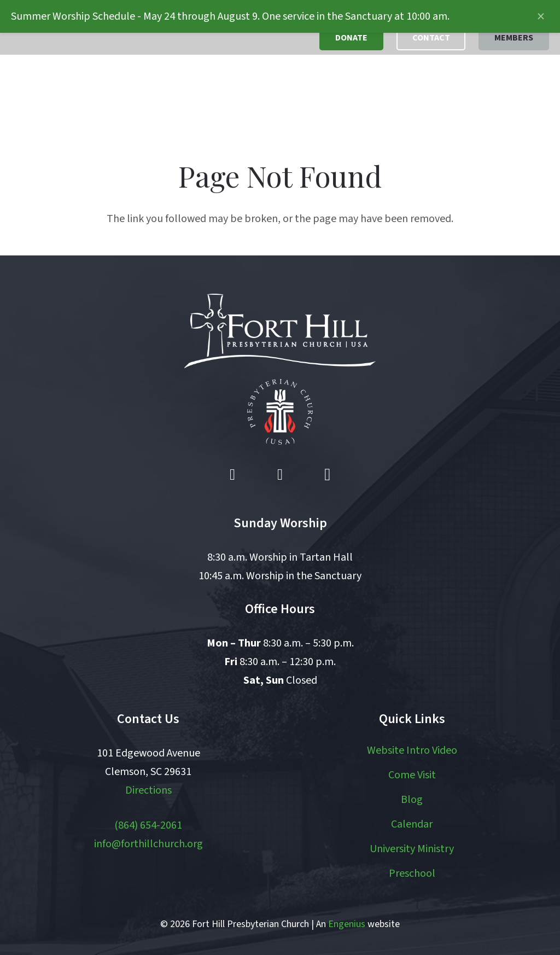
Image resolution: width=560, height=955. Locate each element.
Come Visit (412, 775)
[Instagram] (328, 475)
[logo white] (280, 331)
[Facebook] (232, 475)
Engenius (347, 924)
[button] (246, 93)
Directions (148, 790)
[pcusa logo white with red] (280, 412)
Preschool (412, 874)
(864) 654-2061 (148, 825)
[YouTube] (280, 475)
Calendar (412, 824)
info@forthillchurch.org (148, 844)
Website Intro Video (412, 750)
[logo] (67, 93)
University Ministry (412, 849)
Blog (412, 800)
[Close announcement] (541, 16)
